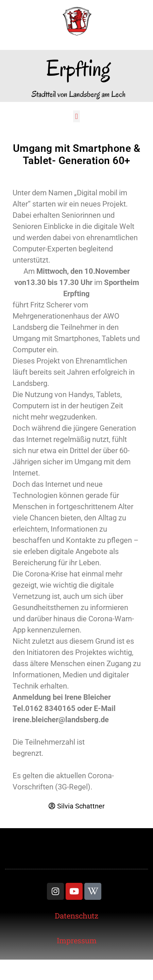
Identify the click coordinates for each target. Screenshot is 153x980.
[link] (77, 22)
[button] (76, 116)
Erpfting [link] (78, 68)
